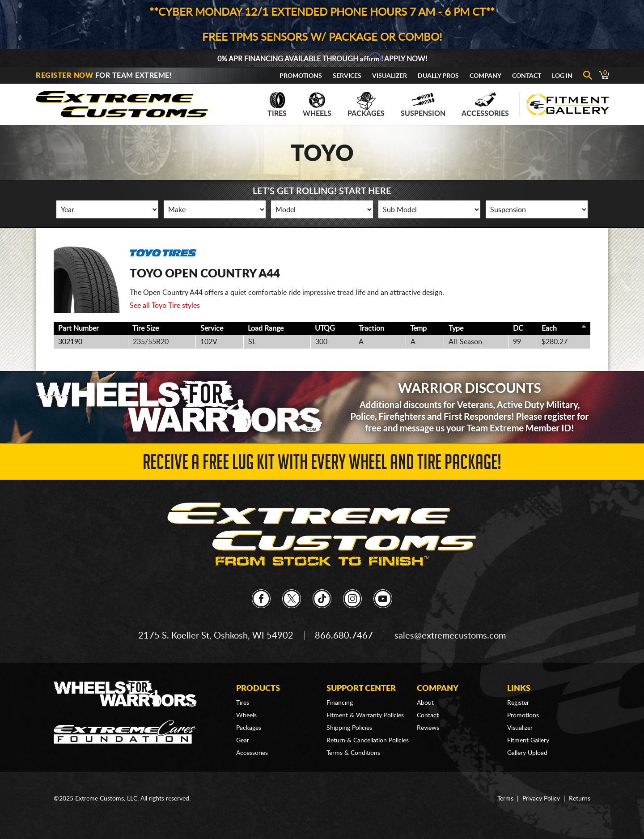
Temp (418, 328)
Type (456, 328)
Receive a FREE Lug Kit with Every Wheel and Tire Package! (322, 465)
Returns (580, 799)
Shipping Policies (349, 728)
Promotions (301, 76)
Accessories (485, 105)
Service (212, 328)
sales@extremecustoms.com (450, 636)
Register (518, 703)
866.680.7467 (344, 636)
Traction (371, 328)
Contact (527, 76)
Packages (366, 105)
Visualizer (390, 76)
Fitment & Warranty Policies (365, 715)
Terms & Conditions (353, 753)
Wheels (317, 105)
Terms (505, 799)
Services (347, 76)
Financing (340, 703)
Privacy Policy (541, 799)
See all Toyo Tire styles (165, 306)
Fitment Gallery (528, 741)
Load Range (266, 328)
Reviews (428, 728)
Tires (277, 105)
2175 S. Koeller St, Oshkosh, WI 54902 (216, 636)
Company (485, 76)
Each (549, 328)
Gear (243, 741)
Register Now (64, 76)
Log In (562, 76)
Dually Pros (438, 76)
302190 (70, 342)
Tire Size (146, 328)
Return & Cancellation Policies (368, 741)
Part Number (78, 328)
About (425, 703)
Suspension (423, 105)
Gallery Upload (527, 753)
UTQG (325, 328)
